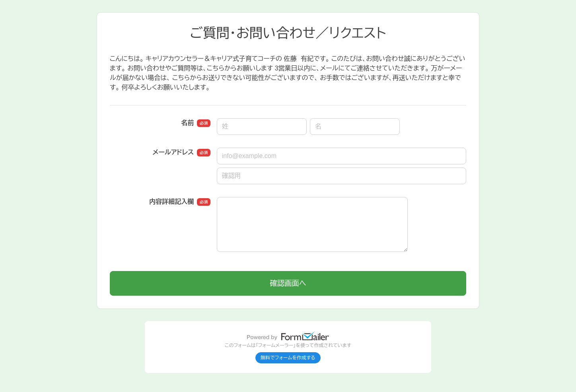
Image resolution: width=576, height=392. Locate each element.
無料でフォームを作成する (288, 358)
